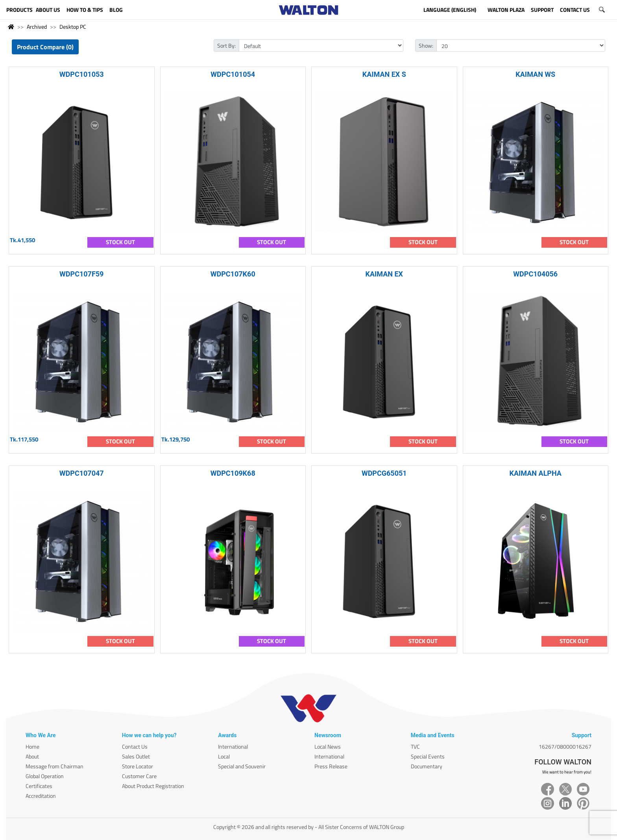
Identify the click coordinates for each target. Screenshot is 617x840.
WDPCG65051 (384, 473)
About (32, 756)
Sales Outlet (136, 756)
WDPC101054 (233, 74)
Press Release (331, 766)
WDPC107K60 (233, 274)
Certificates (39, 786)
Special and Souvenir (242, 766)
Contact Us (135, 746)
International (233, 746)
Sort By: (226, 45)
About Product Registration (153, 786)
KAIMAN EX (384, 274)
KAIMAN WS (535, 74)
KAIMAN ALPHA (536, 473)
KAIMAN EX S (384, 74)
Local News (328, 746)
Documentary (427, 766)
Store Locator (138, 766)
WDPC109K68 (233, 473)
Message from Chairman (54, 766)
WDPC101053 (82, 74)
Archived (37, 27)
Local (224, 756)
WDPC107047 (82, 473)
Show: (426, 45)
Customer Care (139, 776)
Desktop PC (73, 27)
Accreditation (41, 796)
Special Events (428, 756)
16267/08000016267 (565, 746)
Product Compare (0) (45, 47)
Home (32, 746)
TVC (415, 746)
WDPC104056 (535, 274)
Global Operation (45, 776)
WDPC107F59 (81, 274)
